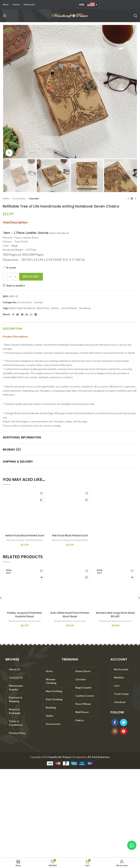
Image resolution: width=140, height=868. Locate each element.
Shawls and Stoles (17, 625)
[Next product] (135, 198)
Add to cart (31, 276)
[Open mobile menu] (5, 16)
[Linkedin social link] (27, 314)
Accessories (19, 198)
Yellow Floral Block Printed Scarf (25, 537)
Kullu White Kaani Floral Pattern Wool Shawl (70, 618)
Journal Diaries (69, 308)
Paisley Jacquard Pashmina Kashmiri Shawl (25, 618)
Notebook (85, 308)
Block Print (43, 308)
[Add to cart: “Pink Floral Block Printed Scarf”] (87, 500)
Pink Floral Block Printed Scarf (70, 535)
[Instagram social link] (115, 735)
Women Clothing (14, 544)
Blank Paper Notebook (22, 308)
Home (6, 198)
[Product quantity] (10, 277)
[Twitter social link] (17, 314)
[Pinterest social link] (22, 314)
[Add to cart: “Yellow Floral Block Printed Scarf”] (41, 500)
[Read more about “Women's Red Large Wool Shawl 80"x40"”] (132, 581)
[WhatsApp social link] (31, 314)
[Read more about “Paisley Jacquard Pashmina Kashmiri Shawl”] (41, 581)
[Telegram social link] (36, 314)
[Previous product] (128, 198)
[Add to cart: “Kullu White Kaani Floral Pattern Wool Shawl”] (87, 581)
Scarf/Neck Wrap (34, 544)
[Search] (135, 16)
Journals (34, 198)
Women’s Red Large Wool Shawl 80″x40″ (115, 618)
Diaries (55, 308)
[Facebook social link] (13, 314)
